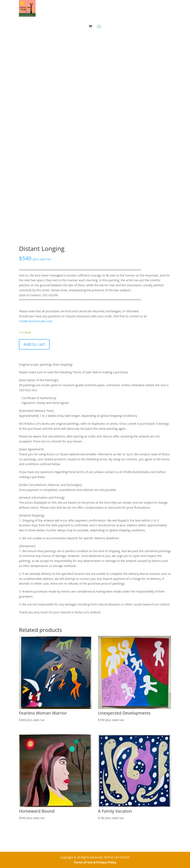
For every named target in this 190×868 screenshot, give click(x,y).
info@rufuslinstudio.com (36, 321)
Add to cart (34, 344)
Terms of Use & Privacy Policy (95, 862)
